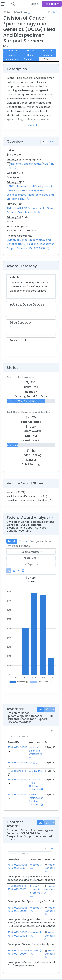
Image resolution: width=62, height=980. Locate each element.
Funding (12, 55)
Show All (32, 125)
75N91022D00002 (17, 780)
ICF (31, 763)
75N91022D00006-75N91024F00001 (18, 952)
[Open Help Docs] (29, 12)
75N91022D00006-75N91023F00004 (18, 934)
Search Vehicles (15, 12)
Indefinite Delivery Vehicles (27, 304)
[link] (52, 848)
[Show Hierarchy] (16, 168)
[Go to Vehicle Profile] (9, 751)
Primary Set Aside (18, 217)
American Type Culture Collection (35, 784)
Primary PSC (14, 204)
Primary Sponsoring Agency (24, 160)
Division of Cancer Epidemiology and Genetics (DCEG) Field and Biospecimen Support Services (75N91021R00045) (31, 244)
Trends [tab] (12, 541)
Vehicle (15, 277)
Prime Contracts (20, 322)
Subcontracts (19, 340)
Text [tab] (51, 142)
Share (30, 55)
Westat (33, 771)
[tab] (9, 571)
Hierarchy (48, 51)
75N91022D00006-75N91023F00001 (18, 866)
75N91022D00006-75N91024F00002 (18, 909)
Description (12, 51)
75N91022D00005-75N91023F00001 (18, 888)
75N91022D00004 (18, 763)
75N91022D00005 (18, 747)
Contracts (30, 59)
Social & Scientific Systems (34, 751)
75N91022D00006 (18, 771)
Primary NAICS (16, 182)
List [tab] (44, 142)
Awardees (12, 59)
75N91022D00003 (17, 795)
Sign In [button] (35, 4)
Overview (30, 51)
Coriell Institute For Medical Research (36, 800)
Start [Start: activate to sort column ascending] (48, 742)
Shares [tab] (23, 541)
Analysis (48, 55)
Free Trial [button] (52, 4)
